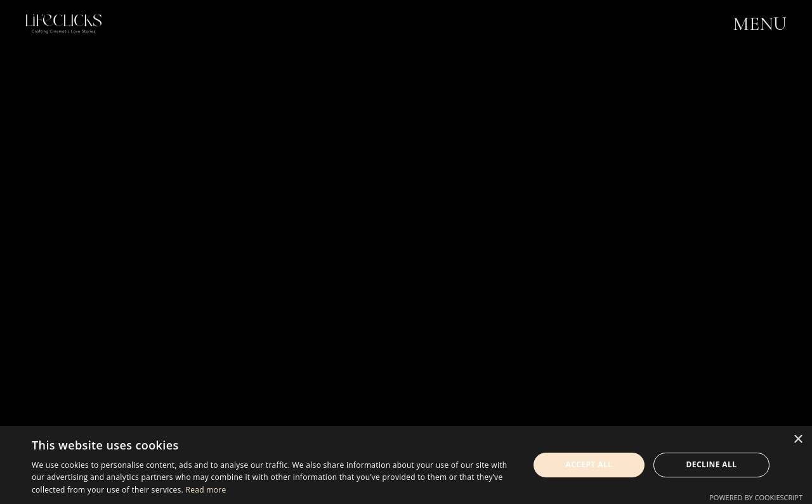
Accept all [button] (589, 464)
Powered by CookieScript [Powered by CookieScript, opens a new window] (756, 497)
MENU (760, 24)
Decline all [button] (712, 464)
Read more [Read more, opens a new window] (206, 490)
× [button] (798, 440)
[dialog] (406, 465)
